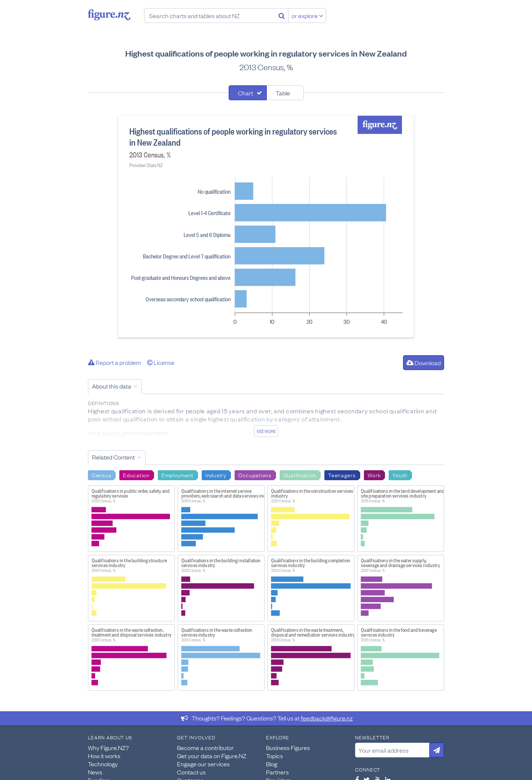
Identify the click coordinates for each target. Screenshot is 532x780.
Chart (245, 93)
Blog (272, 764)
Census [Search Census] (101, 475)
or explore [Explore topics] (307, 16)
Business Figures (288, 747)
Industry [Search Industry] (216, 475)
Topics (274, 756)
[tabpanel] (266, 227)
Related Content (113, 457)
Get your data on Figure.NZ (212, 756)
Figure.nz (109, 15)
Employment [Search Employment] (178, 475)
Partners (277, 772)
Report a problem (115, 362)
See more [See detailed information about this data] (266, 431)
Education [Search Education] (136, 475)
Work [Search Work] (374, 475)
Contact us (191, 772)
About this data (112, 386)
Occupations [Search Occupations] (255, 475)
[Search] (282, 16)
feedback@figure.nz (327, 718)
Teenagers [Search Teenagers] (342, 475)
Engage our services (203, 764)
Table (283, 93)
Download (424, 363)
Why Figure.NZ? (108, 747)
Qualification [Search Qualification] (300, 475)
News (95, 772)
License (161, 362)
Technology (103, 764)
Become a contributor (205, 747)
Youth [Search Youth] (400, 475)
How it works (104, 756)
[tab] (248, 93)
